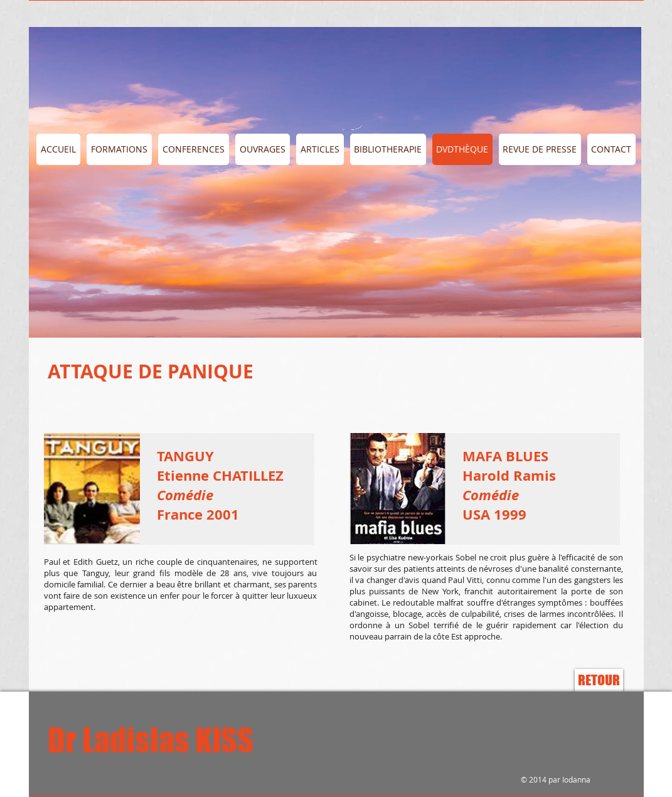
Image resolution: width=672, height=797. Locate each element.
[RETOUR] (599, 680)
